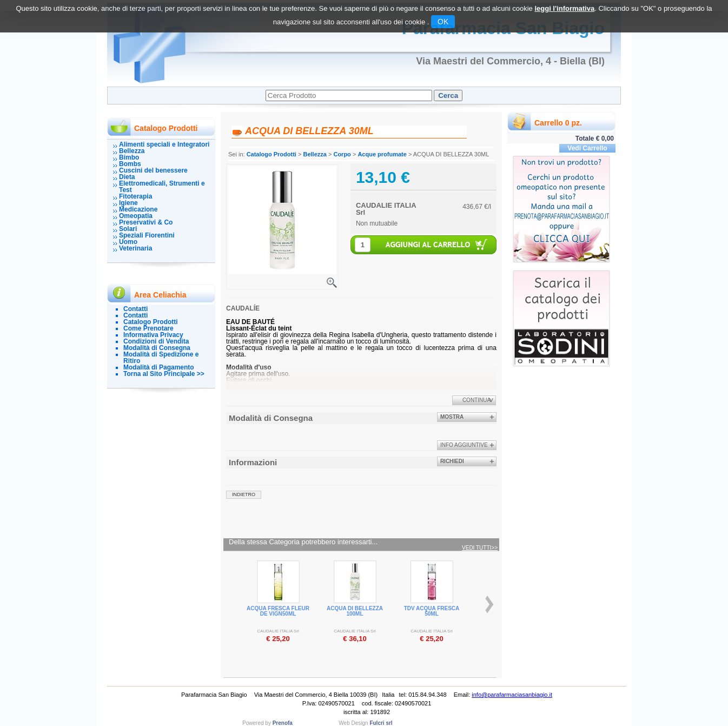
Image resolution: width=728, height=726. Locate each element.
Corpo (342, 154)
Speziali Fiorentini (147, 235)
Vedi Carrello (587, 148)
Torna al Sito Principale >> (164, 374)
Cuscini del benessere (153, 170)
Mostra (452, 417)
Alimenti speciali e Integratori (164, 144)
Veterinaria (135, 248)
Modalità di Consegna (157, 348)
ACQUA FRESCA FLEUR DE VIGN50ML (278, 611)
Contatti (135, 309)
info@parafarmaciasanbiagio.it (512, 695)
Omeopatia (136, 216)
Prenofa (283, 723)
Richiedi (452, 461)
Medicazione (138, 209)
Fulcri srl (381, 723)
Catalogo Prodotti (151, 322)
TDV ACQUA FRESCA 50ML (432, 611)
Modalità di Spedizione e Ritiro (161, 358)
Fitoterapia (135, 196)
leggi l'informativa (564, 8)
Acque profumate (382, 154)
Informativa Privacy (153, 335)
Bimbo (129, 157)
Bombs (130, 164)
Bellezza (132, 151)
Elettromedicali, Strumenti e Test (162, 187)
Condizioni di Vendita (156, 341)
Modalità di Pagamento (159, 367)
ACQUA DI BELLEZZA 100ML (355, 611)
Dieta (127, 177)
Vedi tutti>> (480, 548)
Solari (128, 229)
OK (443, 22)
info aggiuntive (464, 445)
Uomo (128, 242)
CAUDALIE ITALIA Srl (386, 209)
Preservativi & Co (146, 222)
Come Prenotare (148, 328)
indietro (244, 494)
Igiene (128, 203)
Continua (476, 400)
